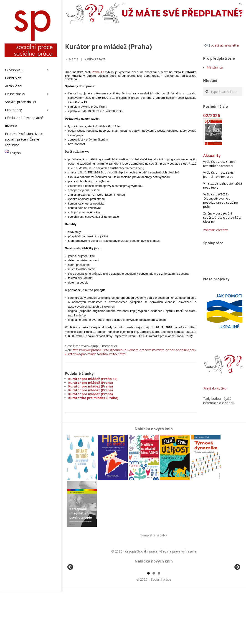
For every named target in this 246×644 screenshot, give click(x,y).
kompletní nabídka (154, 535)
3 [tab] (159, 625)
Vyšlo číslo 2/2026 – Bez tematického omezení (219, 164)
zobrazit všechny (216, 230)
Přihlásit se (215, 68)
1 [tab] (148, 625)
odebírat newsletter (221, 45)
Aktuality (212, 155)
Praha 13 (98, 72)
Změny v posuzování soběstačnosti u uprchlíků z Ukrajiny (222, 217)
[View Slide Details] (83, 595)
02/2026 (212, 115)
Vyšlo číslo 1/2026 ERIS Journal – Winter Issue (218, 175)
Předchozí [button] (71, 593)
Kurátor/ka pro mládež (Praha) (93, 398)
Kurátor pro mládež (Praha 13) (93, 379)
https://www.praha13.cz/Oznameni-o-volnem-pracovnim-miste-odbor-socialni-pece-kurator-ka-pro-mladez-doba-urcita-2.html (130, 352)
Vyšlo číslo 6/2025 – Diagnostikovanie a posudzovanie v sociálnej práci (221, 200)
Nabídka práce (95, 59)
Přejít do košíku (215, 388)
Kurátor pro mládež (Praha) (91, 383)
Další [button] (237, 593)
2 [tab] (154, 625)
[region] (154, 595)
